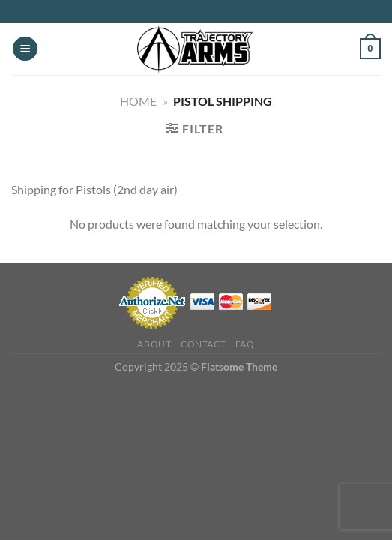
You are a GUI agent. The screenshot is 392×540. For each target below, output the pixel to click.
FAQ (245, 344)
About (154, 344)
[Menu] (25, 49)
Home (138, 101)
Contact (203, 344)
